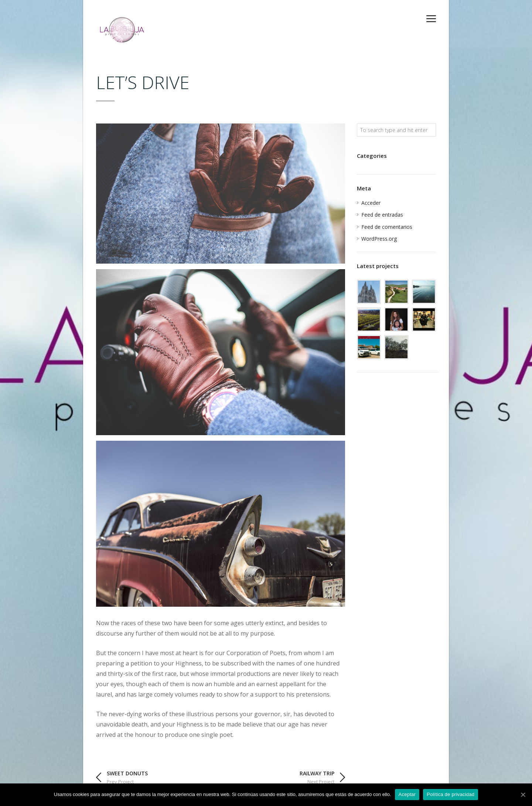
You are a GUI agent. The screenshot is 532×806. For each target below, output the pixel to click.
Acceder (371, 203)
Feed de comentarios (387, 227)
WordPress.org (379, 239)
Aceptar (407, 794)
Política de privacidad (451, 794)
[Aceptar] (523, 795)
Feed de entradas (382, 215)
